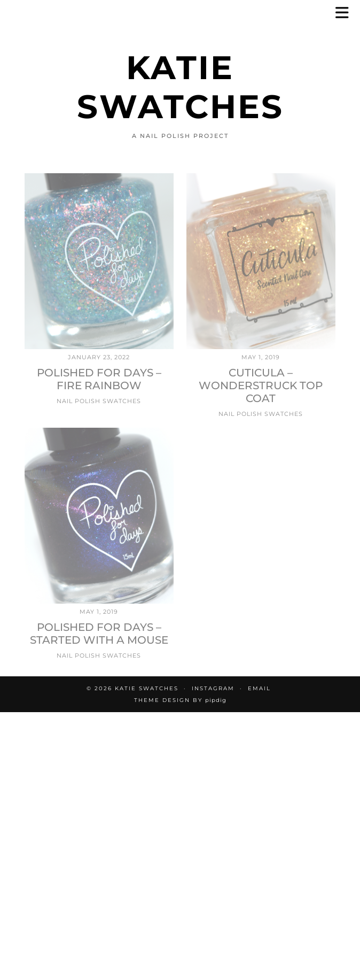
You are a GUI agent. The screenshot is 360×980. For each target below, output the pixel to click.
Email (259, 688)
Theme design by (180, 700)
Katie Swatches (180, 87)
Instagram (213, 688)
